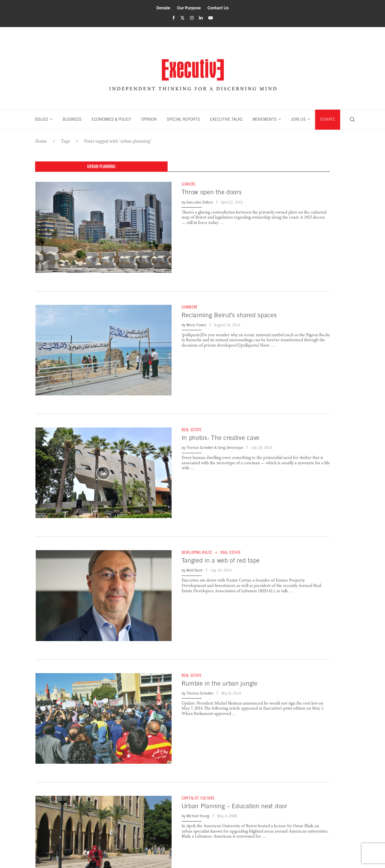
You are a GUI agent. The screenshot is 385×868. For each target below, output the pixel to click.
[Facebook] (173, 18)
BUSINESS (72, 119)
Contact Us (218, 8)
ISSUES (41, 119)
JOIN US (298, 119)
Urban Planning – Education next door (234, 806)
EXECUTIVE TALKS (226, 119)
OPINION (149, 119)
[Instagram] (192, 18)
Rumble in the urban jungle (220, 683)
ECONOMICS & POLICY (111, 119)
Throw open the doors (212, 192)
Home (41, 141)
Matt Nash (195, 571)
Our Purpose (189, 8)
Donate (163, 8)
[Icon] (103, 473)
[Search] (352, 119)
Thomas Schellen (200, 448)
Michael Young (198, 816)
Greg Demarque (230, 448)
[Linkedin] (201, 18)
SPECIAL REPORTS (183, 119)
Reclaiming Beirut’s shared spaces (229, 315)
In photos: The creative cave (221, 438)
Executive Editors (200, 202)
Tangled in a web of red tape (221, 561)
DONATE (328, 119)
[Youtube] (211, 18)
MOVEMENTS (265, 119)
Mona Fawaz (196, 325)
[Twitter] (182, 18)
